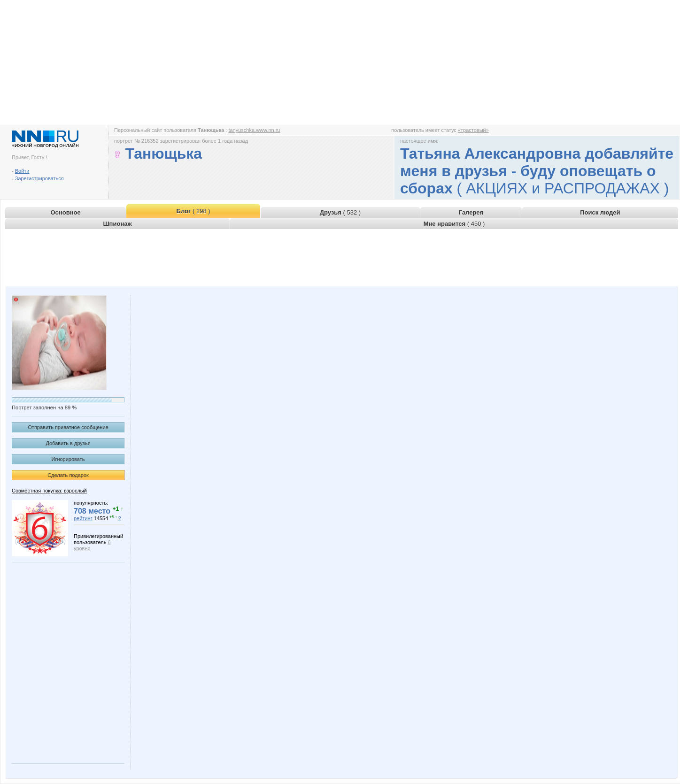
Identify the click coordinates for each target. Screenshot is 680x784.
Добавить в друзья (68, 443)
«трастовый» (473, 130)
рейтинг (83, 518)
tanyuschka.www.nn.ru (254, 130)
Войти (22, 171)
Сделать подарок (68, 475)
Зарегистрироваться (39, 178)
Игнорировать (68, 459)
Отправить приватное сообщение (68, 427)
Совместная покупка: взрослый (49, 491)
